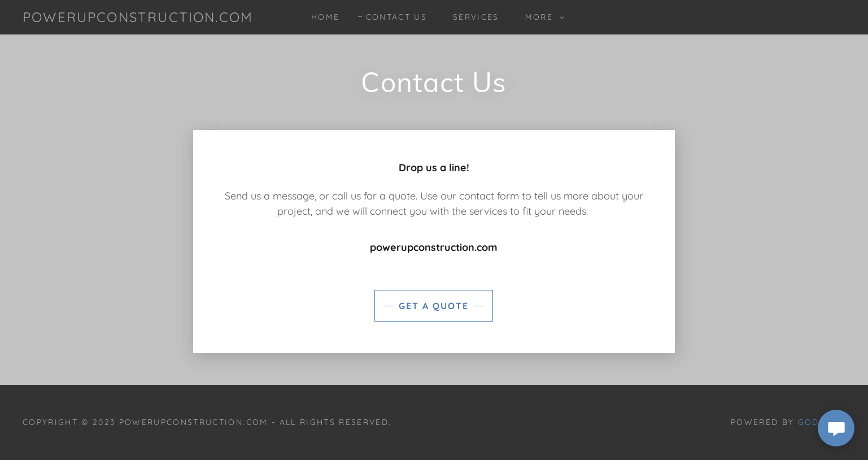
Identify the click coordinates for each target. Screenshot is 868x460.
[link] (138, 18)
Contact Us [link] (396, 17)
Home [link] (325, 17)
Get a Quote (434, 306)
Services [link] (476, 17)
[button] (542, 17)
